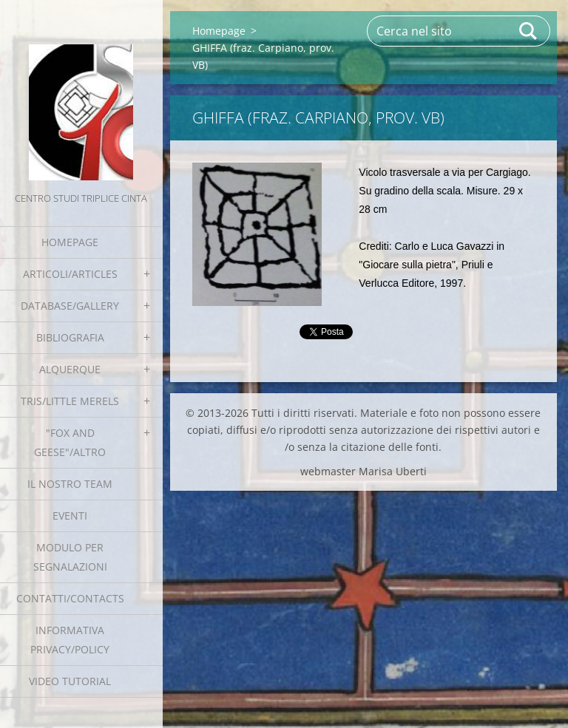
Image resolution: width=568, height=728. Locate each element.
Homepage (70, 242)
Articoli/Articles (70, 274)
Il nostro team (70, 484)
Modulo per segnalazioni (70, 557)
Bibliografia (70, 337)
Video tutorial (70, 681)
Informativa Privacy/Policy (70, 640)
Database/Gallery (70, 306)
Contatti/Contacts (70, 598)
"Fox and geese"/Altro (70, 442)
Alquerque (70, 369)
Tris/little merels (70, 401)
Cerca (529, 31)
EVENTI (70, 516)
